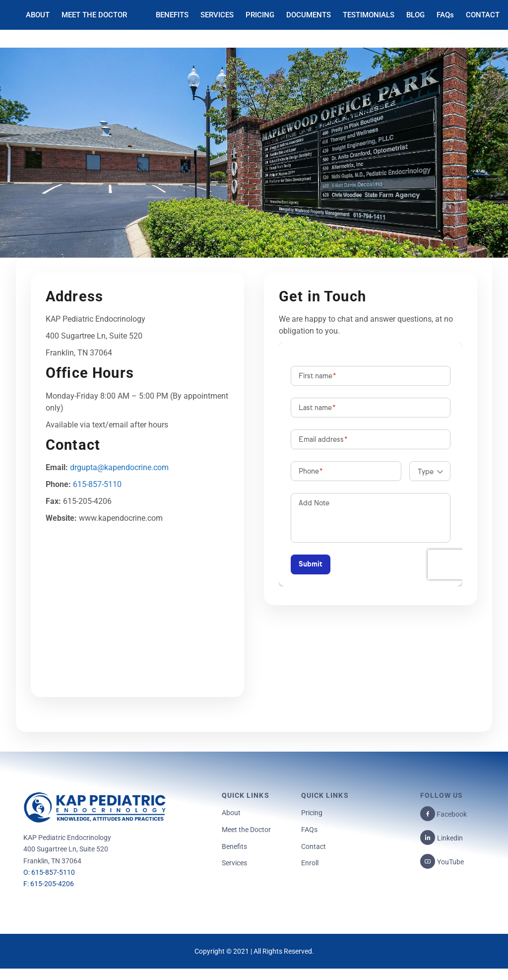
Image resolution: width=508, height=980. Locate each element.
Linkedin (450, 838)
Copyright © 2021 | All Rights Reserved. (254, 951)
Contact (314, 846)
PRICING (260, 15)
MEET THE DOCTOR (94, 15)
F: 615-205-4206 (49, 884)
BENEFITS (172, 15)
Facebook (451, 814)
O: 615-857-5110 (49, 872)
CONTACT (483, 15)
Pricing (312, 813)
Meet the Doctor (246, 830)
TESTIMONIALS (369, 15)
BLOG (415, 15)
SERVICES (217, 15)
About (231, 813)
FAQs (445, 15)
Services (234, 863)
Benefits (234, 846)
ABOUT (38, 15)
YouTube (450, 862)
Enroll (310, 863)
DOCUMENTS (309, 15)
